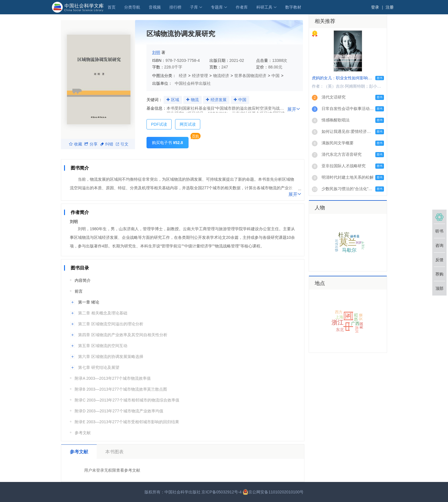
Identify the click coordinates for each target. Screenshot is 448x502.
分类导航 (132, 7)
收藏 (76, 144)
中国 (275, 76)
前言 (79, 291)
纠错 (107, 144)
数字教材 (293, 7)
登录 (375, 7)
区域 (175, 100)
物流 (195, 100)
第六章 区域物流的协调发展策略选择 (111, 357)
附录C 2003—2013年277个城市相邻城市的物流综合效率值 (127, 400)
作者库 (242, 7)
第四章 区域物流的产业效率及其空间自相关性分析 (123, 335)
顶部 (439, 288)
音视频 (155, 7)
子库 (194, 7)
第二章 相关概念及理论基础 (103, 313)
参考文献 (83, 433)
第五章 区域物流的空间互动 (103, 346)
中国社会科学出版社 (193, 83)
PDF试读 (159, 124)
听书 (439, 231)
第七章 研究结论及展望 (99, 367)
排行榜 (175, 7)
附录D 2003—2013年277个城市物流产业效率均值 (119, 411)
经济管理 (200, 76)
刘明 (156, 52)
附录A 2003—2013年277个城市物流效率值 (113, 378)
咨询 (439, 245)
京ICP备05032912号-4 (221, 492)
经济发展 (219, 100)
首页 (112, 7)
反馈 (439, 260)
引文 (122, 144)
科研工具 (264, 7)
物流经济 (221, 76)
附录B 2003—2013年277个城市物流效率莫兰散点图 (121, 389)
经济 (183, 76)
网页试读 (188, 124)
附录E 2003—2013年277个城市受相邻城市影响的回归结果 (127, 422)
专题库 (217, 7)
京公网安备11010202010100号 (273, 492)
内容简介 (83, 280)
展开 (294, 109)
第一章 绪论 (89, 302)
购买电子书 (167, 143)
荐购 (195, 136)
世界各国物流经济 (250, 76)
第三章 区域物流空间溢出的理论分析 (111, 324)
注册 (390, 7)
